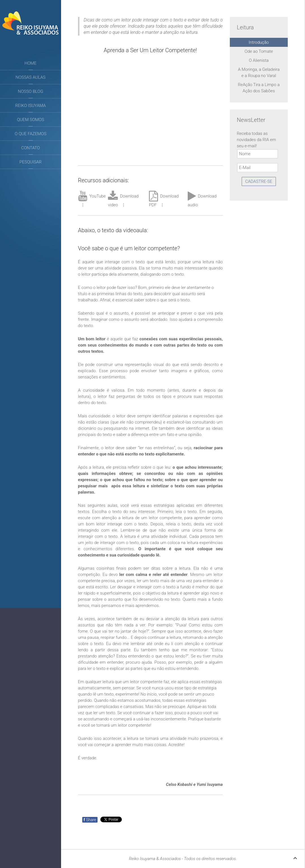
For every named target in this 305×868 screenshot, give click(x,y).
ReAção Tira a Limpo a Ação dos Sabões (259, 88)
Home (31, 63)
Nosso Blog (30, 91)
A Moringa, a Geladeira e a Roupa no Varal (259, 73)
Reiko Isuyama (31, 106)
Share (90, 820)
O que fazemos (31, 134)
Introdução (259, 42)
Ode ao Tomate (259, 51)
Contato (31, 148)
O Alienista (259, 60)
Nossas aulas (31, 77)
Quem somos (31, 120)
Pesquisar (31, 162)
